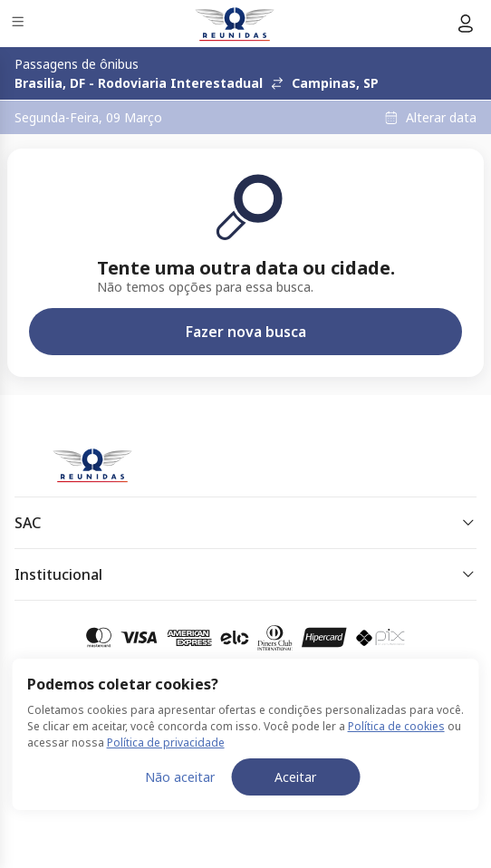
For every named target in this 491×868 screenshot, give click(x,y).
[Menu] (19, 24)
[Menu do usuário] (466, 24)
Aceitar (295, 777)
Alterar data (441, 118)
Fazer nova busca (246, 332)
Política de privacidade (166, 743)
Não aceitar (180, 777)
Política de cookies (396, 726)
